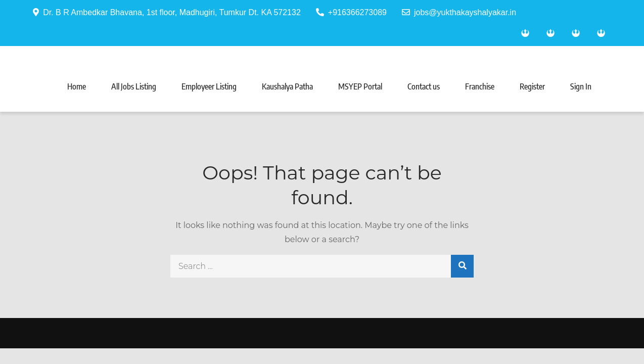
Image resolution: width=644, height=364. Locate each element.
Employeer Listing (209, 86)
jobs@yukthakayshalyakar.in (459, 12)
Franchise (480, 86)
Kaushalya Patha (287, 86)
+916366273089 (351, 12)
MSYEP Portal (360, 86)
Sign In (581, 86)
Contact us (424, 86)
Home (77, 86)
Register (532, 86)
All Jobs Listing (134, 86)
